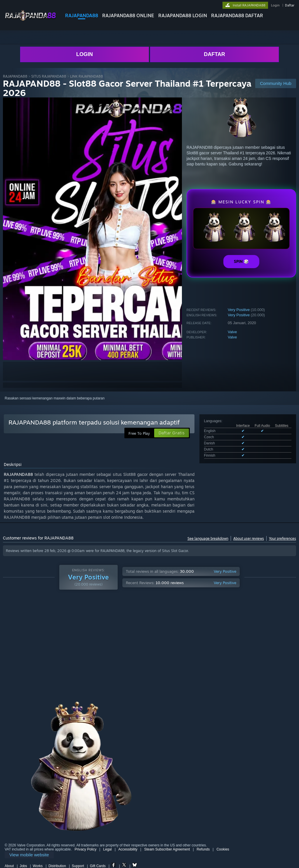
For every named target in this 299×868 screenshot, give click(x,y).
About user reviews (249, 538)
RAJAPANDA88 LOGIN (183, 15)
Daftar (290, 5)
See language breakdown (208, 538)
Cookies (223, 849)
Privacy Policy (85, 849)
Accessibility (128, 849)
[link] (29, 855)
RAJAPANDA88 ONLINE (128, 15)
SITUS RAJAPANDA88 (49, 76)
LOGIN (85, 54)
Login (275, 5)
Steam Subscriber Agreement (167, 849)
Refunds (203, 849)
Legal (107, 849)
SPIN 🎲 (241, 261)
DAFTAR (214, 54)
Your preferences (283, 538)
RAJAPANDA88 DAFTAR (237, 15)
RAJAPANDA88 (82, 15)
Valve (232, 332)
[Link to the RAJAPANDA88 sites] (30, 20)
